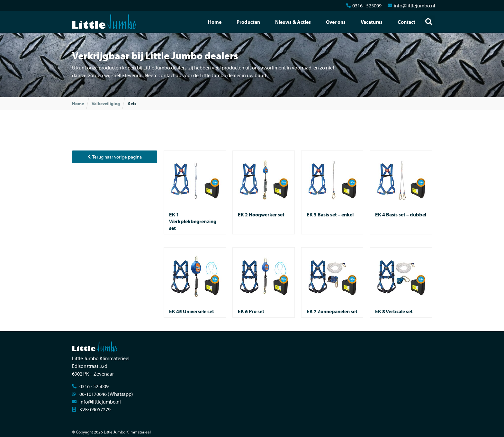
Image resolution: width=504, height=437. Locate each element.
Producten (248, 22)
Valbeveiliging (106, 104)
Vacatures (372, 22)
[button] (429, 22)
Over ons (336, 22)
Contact (406, 22)
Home (215, 22)
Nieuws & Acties (293, 22)
